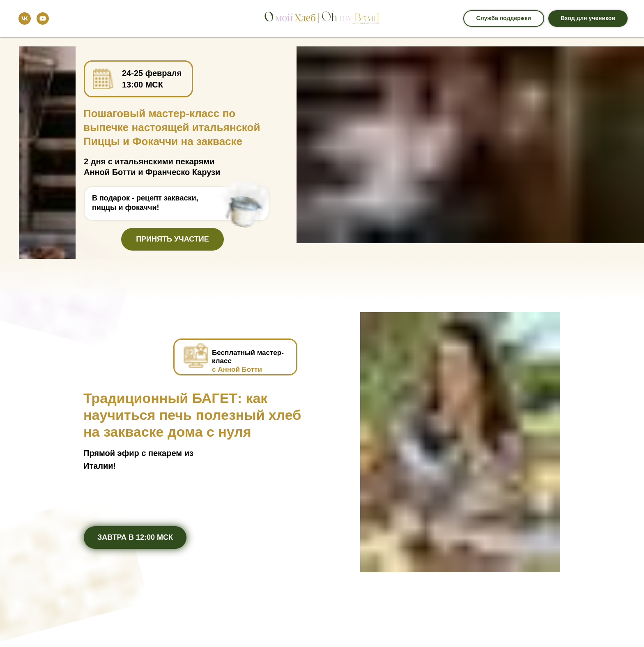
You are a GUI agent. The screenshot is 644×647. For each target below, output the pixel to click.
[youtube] (43, 18)
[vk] (25, 18)
